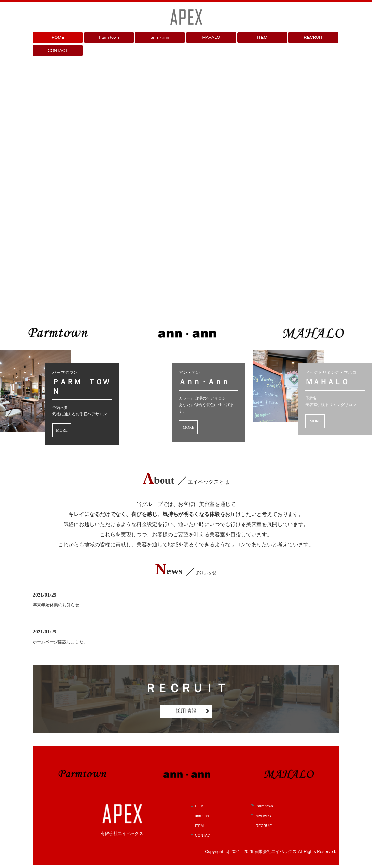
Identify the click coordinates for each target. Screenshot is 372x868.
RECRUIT (313, 37)
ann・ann (160, 37)
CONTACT (58, 50)
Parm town (109, 37)
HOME (58, 37)
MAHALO (211, 37)
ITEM (262, 37)
